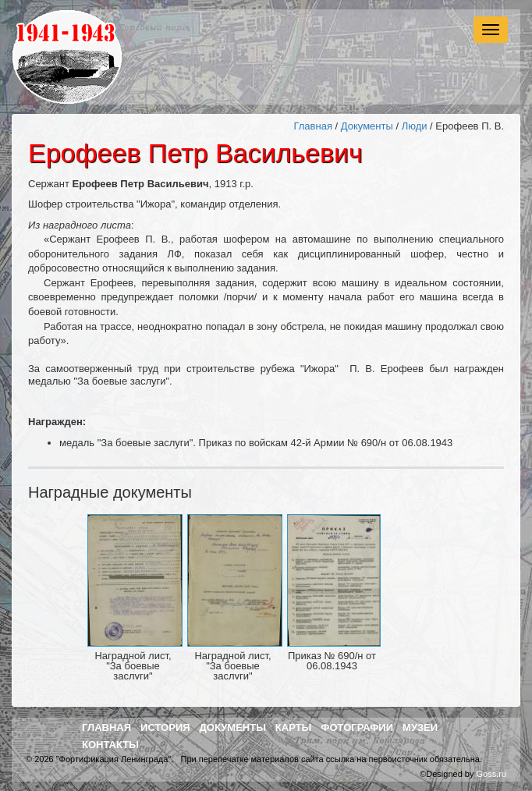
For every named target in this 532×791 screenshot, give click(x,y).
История (165, 727)
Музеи (420, 727)
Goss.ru (491, 774)
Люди (415, 126)
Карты (294, 727)
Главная (312, 126)
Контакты (110, 745)
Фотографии (357, 727)
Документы (367, 126)
